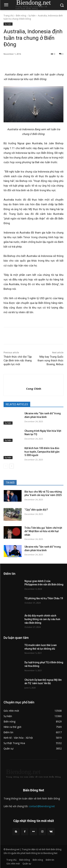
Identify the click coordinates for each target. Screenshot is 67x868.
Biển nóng (21, 16)
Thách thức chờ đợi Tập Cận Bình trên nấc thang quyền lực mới (18, 361)
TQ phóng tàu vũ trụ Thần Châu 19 (44, 598)
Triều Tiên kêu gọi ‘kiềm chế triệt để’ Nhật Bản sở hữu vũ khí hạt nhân (43, 531)
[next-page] (12, 466)
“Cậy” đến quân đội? (36, 510)
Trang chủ (9, 16)
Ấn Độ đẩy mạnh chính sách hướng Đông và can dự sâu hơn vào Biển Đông (42, 619)
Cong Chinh (34, 389)
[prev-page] (6, 466)
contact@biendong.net (42, 806)
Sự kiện (32, 16)
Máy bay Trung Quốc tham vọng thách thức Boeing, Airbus (50, 361)
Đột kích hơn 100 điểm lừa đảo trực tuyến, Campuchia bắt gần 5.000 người (42, 452)
